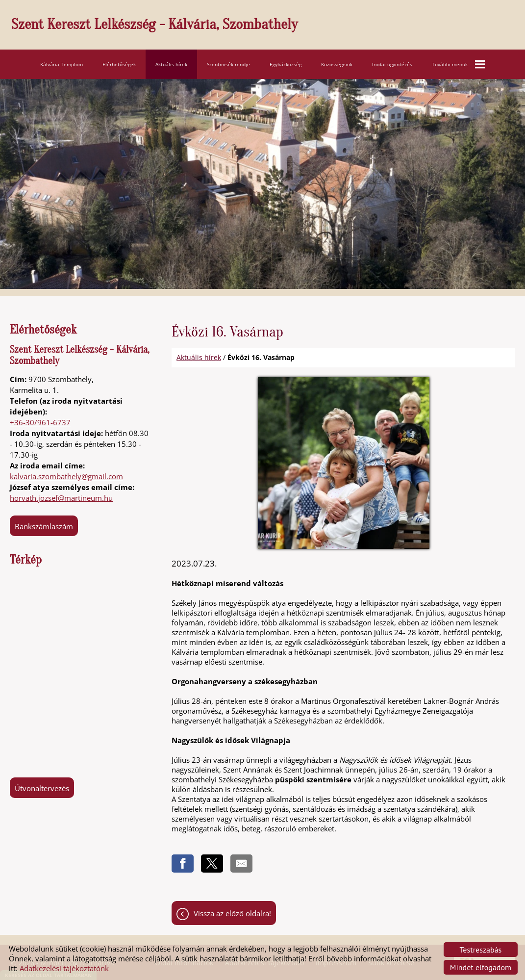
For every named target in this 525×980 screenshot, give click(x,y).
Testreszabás (481, 950)
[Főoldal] (267, 26)
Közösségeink (337, 62)
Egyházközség (286, 62)
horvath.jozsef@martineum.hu (61, 496)
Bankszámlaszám (44, 524)
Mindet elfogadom (481, 967)
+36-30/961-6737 (40, 420)
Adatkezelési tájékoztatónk (64, 968)
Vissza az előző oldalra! (232, 914)
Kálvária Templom (62, 62)
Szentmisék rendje (228, 62)
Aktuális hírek (171, 62)
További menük (458, 62)
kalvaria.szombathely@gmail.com (66, 474)
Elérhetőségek (119, 62)
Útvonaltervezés (42, 786)
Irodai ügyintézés (392, 62)
